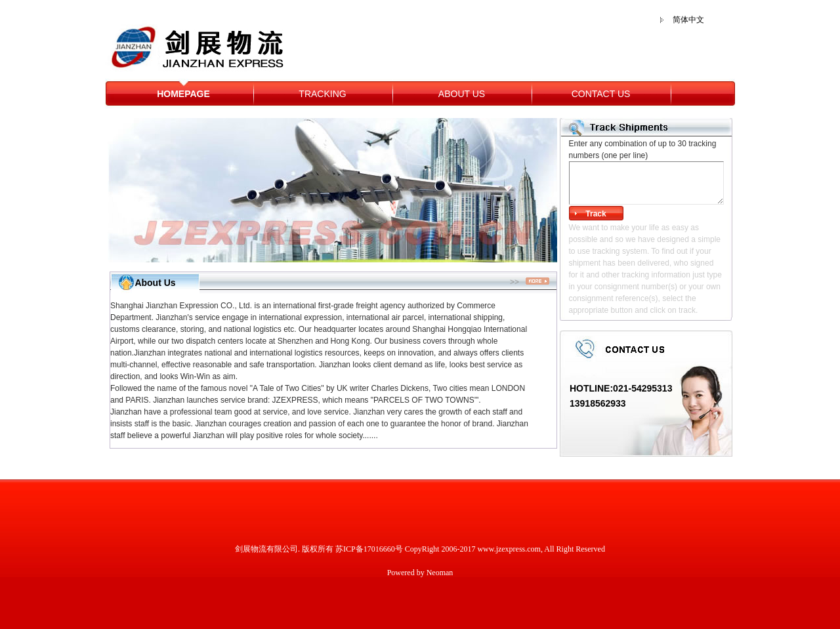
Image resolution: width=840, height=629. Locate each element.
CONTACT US (601, 94)
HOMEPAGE (183, 94)
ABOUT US (462, 94)
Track (596, 214)
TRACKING (322, 94)
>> (530, 282)
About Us (155, 283)
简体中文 (688, 20)
